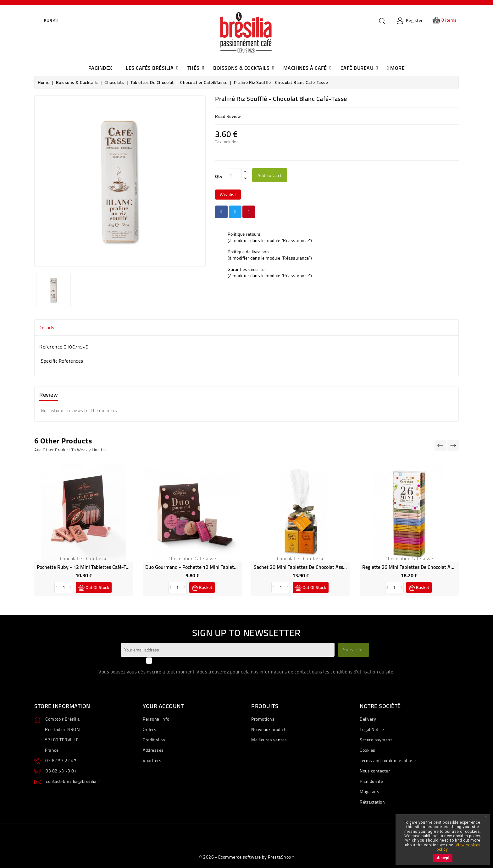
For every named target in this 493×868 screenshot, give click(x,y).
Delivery (368, 719)
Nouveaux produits (270, 729)
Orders (150, 729)
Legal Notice (372, 729)
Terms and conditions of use (388, 761)
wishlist (228, 195)
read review (228, 116)
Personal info (156, 719)
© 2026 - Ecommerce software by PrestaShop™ (246, 857)
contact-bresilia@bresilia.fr (73, 781)
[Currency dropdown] (51, 20)
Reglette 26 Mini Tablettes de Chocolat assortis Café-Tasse (426, 567)
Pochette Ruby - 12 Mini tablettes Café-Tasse (86, 567)
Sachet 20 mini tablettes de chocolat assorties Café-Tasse (317, 567)
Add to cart (270, 175)
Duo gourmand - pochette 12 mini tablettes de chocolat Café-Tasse (218, 567)
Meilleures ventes (269, 740)
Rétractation (372, 802)
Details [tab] (46, 327)
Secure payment (376, 740)
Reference (51, 347)
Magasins (369, 792)
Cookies (368, 750)
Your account (163, 706)
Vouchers (152, 761)
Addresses (153, 750)
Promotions (263, 719)
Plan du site (371, 781)
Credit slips (154, 740)
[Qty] (234, 175)
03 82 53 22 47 (61, 761)
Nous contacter (375, 771)
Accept (443, 858)
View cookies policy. (459, 847)
